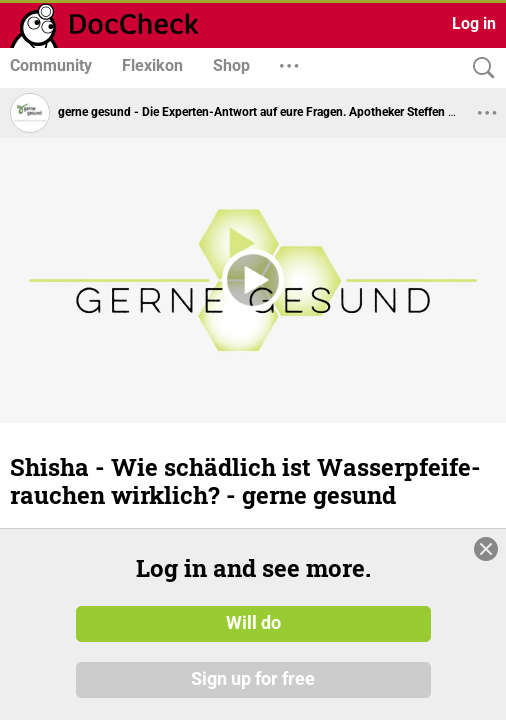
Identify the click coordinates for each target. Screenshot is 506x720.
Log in (474, 23)
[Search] (479, 68)
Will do (253, 655)
